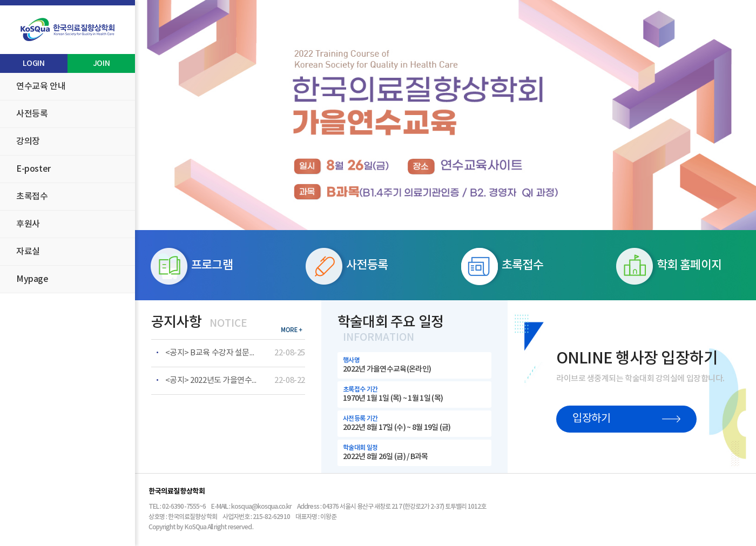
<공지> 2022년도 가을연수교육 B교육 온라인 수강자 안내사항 (211, 380)
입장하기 (626, 419)
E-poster (33, 169)
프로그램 (192, 266)
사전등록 (32, 114)
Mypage (32, 279)
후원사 (28, 224)
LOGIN (33, 63)
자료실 (28, 252)
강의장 (28, 141)
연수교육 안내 (41, 86)
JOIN (101, 63)
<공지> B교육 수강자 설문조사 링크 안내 (211, 353)
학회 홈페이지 (669, 266)
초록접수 (32, 197)
